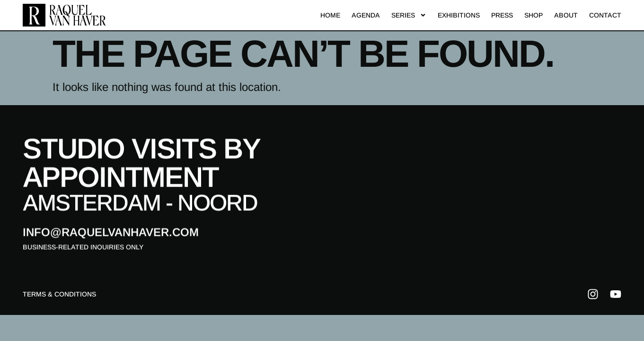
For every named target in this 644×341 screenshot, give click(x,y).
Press (502, 15)
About (566, 15)
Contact (605, 15)
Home (330, 15)
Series (409, 15)
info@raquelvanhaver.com (111, 234)
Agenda (366, 15)
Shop (534, 15)
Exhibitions (459, 15)
